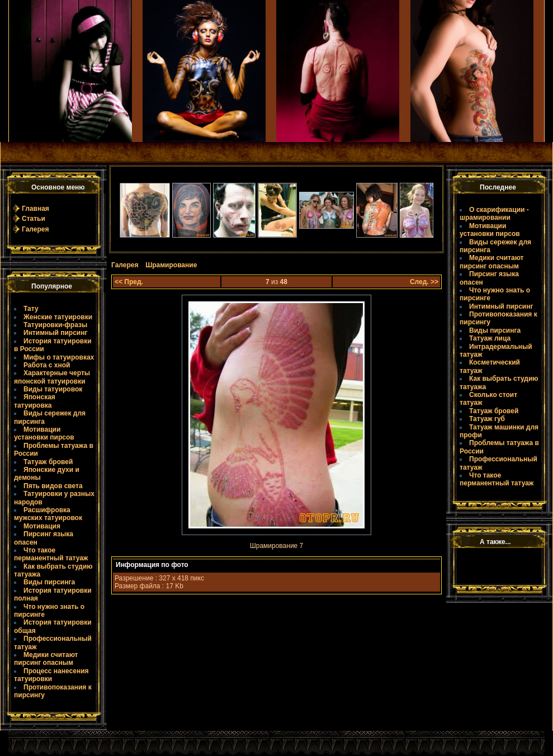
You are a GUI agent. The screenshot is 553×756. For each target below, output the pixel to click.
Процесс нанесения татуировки (51, 675)
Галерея (35, 229)
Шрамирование (171, 265)
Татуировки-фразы (55, 325)
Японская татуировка (35, 401)
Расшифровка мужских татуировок (48, 514)
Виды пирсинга (49, 582)
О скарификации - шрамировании (494, 214)
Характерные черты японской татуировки (52, 377)
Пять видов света (53, 486)
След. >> (424, 282)
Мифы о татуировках (59, 357)
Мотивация (42, 526)
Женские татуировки (58, 317)
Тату (31, 309)
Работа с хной (47, 365)
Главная (36, 209)
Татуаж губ (487, 419)
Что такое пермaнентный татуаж (51, 554)
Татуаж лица (490, 338)
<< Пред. (129, 282)
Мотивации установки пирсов (44, 433)
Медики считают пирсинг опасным (46, 659)
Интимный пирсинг (55, 333)
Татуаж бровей (48, 462)
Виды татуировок (53, 389)
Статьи (34, 219)
